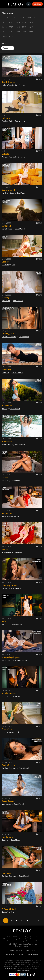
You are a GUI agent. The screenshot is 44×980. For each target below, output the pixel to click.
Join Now (37, 4)
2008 (24, 32)
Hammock (6, 873)
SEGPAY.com (10, 968)
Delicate (5, 154)
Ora (13, 265)
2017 (31, 22)
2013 (24, 27)
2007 (31, 32)
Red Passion (7, 513)
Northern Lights (8, 193)
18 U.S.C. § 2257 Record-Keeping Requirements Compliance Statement (22, 945)
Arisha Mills (6, 552)
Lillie (4, 732)
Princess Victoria (8, 157)
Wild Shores (7, 406)
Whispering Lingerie (11, 657)
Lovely (5, 478)
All (3, 18)
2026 (9, 18)
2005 (11, 36)
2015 (11, 27)
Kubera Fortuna (8, 660)
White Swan (7, 442)
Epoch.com (16, 964)
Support (21, 955)
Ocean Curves (8, 801)
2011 (4, 32)
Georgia (5, 480)
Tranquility (7, 370)
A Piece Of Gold (9, 909)
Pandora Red (7, 121)
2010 (11, 32)
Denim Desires (8, 765)
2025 (15, 18)
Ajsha (4, 516)
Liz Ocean (6, 373)
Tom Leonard (20, 121)
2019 (18, 22)
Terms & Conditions (16, 950)
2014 (18, 27)
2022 (35, 18)
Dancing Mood (8, 190)
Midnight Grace (9, 693)
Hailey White (7, 85)
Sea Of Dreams (8, 82)
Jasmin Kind (6, 624)
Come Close (7, 729)
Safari (4, 621)
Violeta (4, 409)
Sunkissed (6, 226)
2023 (29, 18)
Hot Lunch (6, 118)
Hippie (5, 549)
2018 (24, 22)
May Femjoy (6, 804)
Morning (6, 298)
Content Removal (32, 955)
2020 (11, 22)
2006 (4, 36)
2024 (22, 18)
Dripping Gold (8, 334)
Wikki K (5, 588)
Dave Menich (20, 85)
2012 (31, 27)
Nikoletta (5, 265)
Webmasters (10, 955)
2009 (18, 32)
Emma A (5, 912)
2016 (4, 27)
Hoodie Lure (7, 837)
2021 (4, 22)
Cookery (6, 262)
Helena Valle (7, 445)
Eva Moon (22, 157)
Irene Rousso (7, 229)
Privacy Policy (30, 950)
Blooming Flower (9, 585)
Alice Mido (6, 301)
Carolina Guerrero (9, 337)
